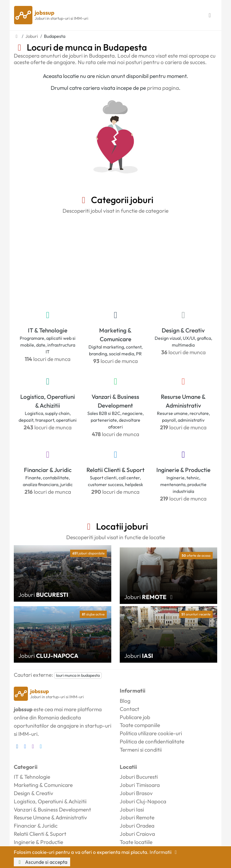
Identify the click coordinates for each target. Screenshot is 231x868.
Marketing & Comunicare (115, 335)
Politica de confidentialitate (152, 741)
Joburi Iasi (132, 810)
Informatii (164, 852)
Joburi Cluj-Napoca (143, 801)
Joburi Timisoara (140, 785)
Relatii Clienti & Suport (115, 470)
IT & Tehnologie (48, 330)
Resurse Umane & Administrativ (183, 401)
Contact (129, 709)
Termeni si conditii (141, 750)
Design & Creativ (183, 330)
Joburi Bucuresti (139, 777)
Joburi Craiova (137, 834)
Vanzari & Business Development (115, 401)
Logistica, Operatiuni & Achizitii (48, 401)
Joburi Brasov (136, 793)
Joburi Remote (137, 817)
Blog (125, 701)
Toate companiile (140, 725)
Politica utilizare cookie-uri (151, 733)
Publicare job (135, 717)
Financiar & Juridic (48, 470)
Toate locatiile (136, 842)
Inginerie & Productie (183, 470)
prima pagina (163, 88)
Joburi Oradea (137, 826)
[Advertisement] (115, 261)
